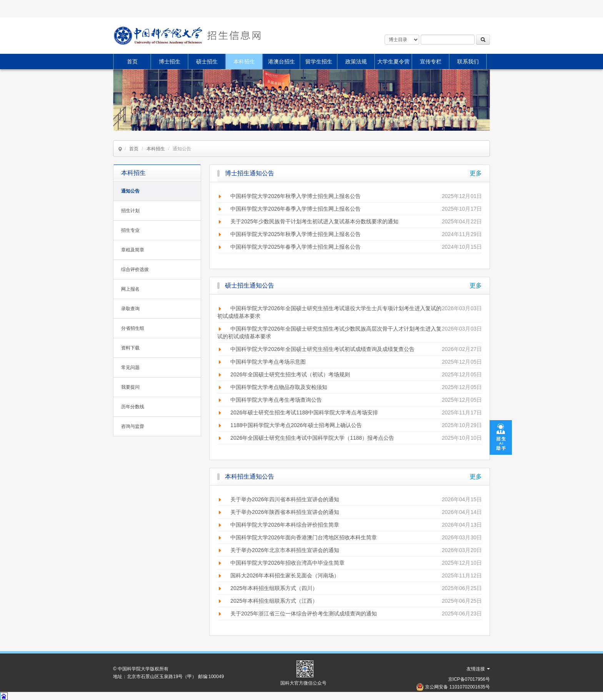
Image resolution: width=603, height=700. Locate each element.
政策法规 (356, 62)
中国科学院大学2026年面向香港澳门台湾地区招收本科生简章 (304, 537)
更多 (476, 173)
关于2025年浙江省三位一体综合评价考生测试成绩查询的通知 (304, 614)
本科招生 (244, 62)
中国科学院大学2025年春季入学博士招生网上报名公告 (296, 247)
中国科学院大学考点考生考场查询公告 (276, 400)
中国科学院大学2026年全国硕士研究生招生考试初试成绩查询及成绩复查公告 (322, 349)
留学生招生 (319, 62)
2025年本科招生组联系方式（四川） (274, 588)
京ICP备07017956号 (469, 679)
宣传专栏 (431, 62)
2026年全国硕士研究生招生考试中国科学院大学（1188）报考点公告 (312, 438)
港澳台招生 (282, 62)
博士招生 (170, 62)
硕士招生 (207, 62)
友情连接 (478, 669)
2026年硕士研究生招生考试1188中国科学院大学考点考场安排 (304, 412)
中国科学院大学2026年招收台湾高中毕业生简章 (287, 563)
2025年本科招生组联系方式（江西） (274, 601)
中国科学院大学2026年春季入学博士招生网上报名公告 (296, 209)
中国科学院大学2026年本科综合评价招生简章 (285, 525)
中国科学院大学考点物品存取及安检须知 (279, 387)
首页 (132, 62)
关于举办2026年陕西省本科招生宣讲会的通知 (285, 512)
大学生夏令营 (393, 62)
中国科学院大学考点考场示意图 (268, 362)
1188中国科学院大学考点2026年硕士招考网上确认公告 (296, 425)
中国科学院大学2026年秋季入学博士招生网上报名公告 (296, 196)
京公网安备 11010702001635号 (457, 687)
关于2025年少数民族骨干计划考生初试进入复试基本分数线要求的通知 (314, 221)
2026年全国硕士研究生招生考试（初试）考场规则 (290, 374)
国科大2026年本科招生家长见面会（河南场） (285, 575)
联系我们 (468, 62)
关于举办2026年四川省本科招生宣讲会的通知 (285, 499)
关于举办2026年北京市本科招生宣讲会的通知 (285, 550)
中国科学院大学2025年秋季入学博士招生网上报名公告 (296, 234)
